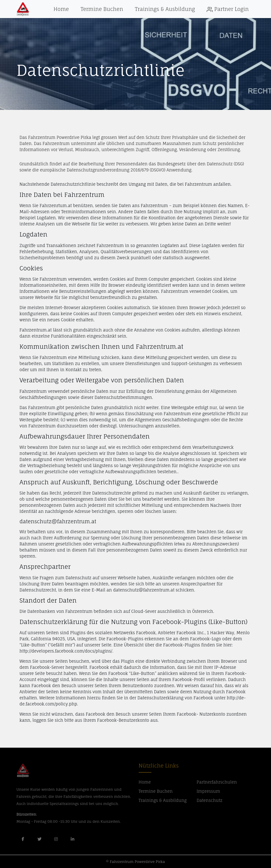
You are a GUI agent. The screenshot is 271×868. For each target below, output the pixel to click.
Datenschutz (210, 802)
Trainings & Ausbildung (165, 9)
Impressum (209, 793)
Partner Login (228, 9)
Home (61, 9)
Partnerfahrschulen (217, 784)
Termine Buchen (102, 9)
